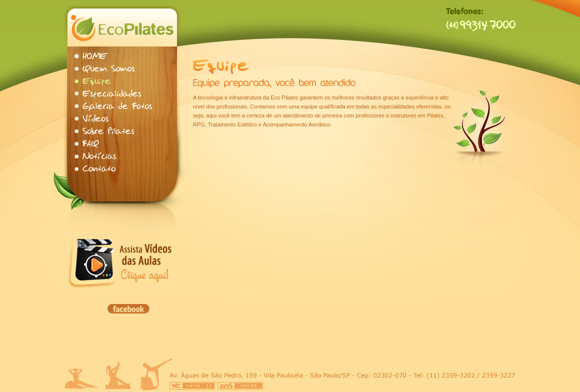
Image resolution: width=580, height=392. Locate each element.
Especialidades (109, 94)
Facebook (128, 309)
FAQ (88, 144)
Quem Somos (106, 69)
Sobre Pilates (106, 131)
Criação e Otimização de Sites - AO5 (240, 386)
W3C (192, 386)
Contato (96, 169)
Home (92, 56)
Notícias (97, 156)
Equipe (93, 81)
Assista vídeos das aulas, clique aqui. (146, 264)
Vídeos (92, 119)
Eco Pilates (122, 27)
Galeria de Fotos (114, 106)
